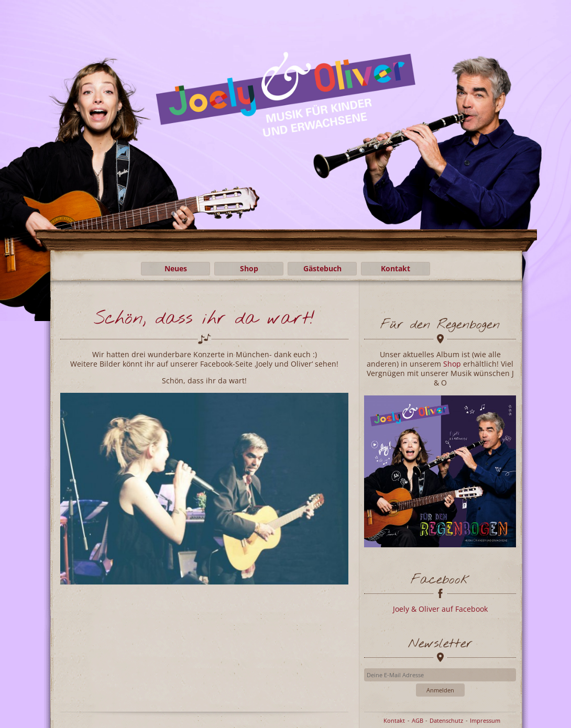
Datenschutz (446, 720)
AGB (418, 720)
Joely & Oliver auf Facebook (440, 609)
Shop (249, 268)
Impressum (485, 720)
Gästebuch (322, 268)
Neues (176, 268)
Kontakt (396, 268)
